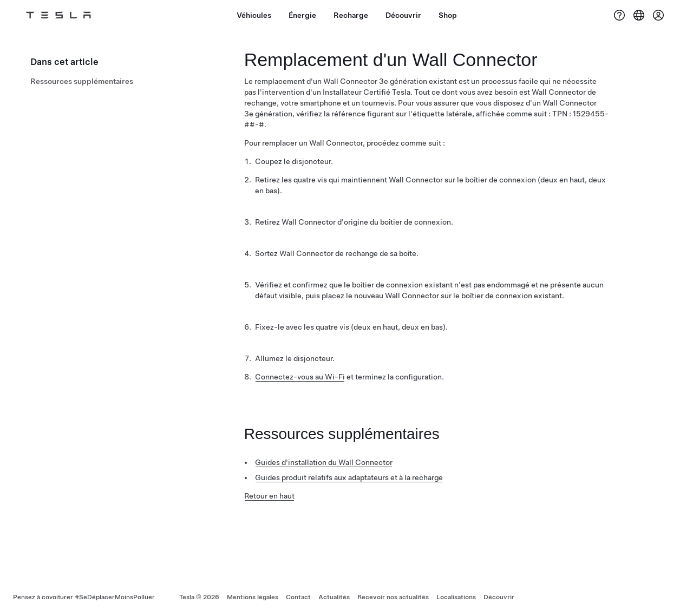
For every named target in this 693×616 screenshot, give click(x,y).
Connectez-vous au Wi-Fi (300, 377)
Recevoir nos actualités (393, 597)
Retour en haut (269, 496)
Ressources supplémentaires (82, 81)
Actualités (334, 597)
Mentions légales (253, 597)
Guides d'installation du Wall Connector (324, 462)
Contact (298, 597)
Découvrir (499, 597)
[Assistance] (619, 15)
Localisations (456, 597)
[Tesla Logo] (58, 15)
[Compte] (658, 15)
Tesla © (199, 597)
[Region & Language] (639, 15)
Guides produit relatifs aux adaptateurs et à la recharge (349, 477)
